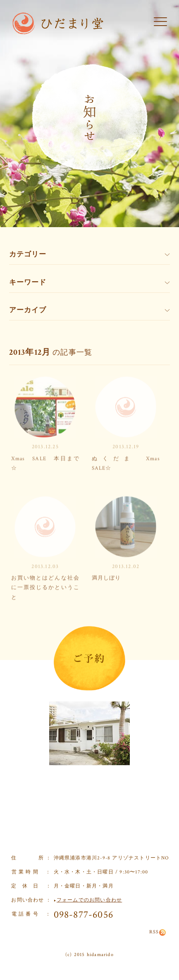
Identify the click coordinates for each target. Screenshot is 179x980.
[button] (160, 22)
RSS (158, 932)
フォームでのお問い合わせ (89, 900)
